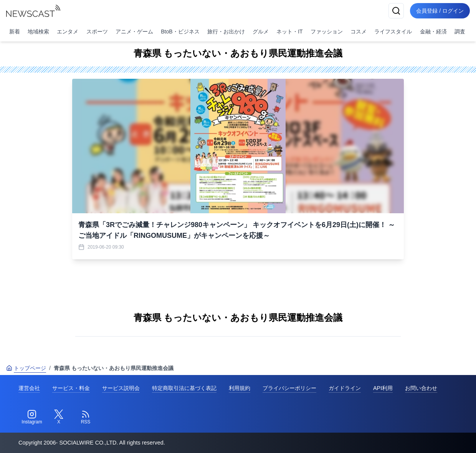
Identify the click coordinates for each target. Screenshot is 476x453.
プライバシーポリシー (289, 388)
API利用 (383, 388)
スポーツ (97, 32)
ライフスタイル (393, 32)
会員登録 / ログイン (440, 11)
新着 (15, 32)
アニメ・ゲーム (134, 32)
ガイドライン (345, 388)
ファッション (327, 32)
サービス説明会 (121, 388)
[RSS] (86, 417)
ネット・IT (289, 32)
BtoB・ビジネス (180, 32)
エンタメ (68, 32)
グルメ (261, 32)
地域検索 (38, 32)
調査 (460, 32)
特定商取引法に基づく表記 (184, 388)
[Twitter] (59, 417)
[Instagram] (32, 417)
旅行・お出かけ (226, 32)
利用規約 (240, 388)
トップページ (26, 368)
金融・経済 (433, 32)
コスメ (359, 32)
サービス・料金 (71, 388)
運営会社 (29, 388)
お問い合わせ (421, 388)
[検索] (396, 11)
